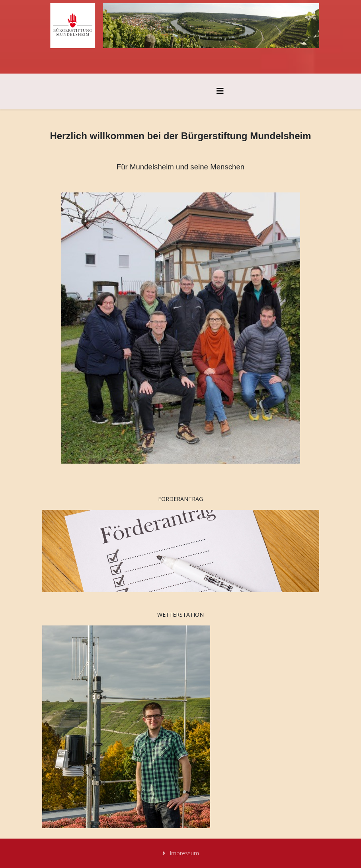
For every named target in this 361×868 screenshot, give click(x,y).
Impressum (184, 853)
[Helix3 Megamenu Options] (220, 91)
